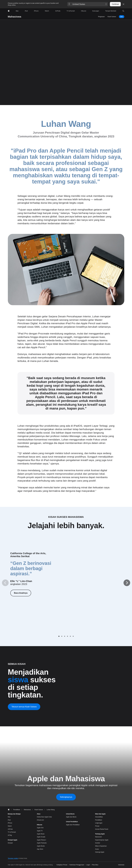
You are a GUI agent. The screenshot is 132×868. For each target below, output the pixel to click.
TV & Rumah (12, 832)
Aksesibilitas (99, 817)
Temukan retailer (13, 858)
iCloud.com (40, 820)
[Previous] (5, 583)
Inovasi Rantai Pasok (102, 829)
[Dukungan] (96, 11)
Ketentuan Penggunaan (77, 865)
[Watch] (47, 11)
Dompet (10, 843)
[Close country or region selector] (123, 4)
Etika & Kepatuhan (101, 846)
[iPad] (26, 11)
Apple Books (41, 846)
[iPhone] (36, 11)
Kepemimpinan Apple (102, 840)
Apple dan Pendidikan (73, 825)
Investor (98, 843)
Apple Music (41, 834)
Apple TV (40, 831)
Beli (122, 17)
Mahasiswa (15, 17)
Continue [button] (115, 4)
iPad (9, 820)
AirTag (10, 835)
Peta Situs (95, 865)
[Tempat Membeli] (111, 11)
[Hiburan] (84, 11)
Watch (10, 826)
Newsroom (98, 837)
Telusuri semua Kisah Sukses (24, 707)
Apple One (40, 828)
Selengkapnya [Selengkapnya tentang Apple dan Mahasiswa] (66, 797)
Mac (9, 817)
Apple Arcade (41, 837)
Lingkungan (99, 823)
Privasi (97, 826)
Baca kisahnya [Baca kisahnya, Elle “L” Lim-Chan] (21, 593)
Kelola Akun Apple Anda (44, 817)
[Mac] (17, 11)
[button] (88, 4)
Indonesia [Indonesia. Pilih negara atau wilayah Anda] (121, 865)
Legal (88, 865)
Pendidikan (99, 820)
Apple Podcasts (42, 843)
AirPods (10, 829)
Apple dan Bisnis (71, 817)
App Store (40, 849)
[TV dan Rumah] (71, 11)
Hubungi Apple (100, 852)
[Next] (127, 583)
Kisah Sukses (112, 17)
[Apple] (9, 11)
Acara (97, 849)
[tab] (59, 636)
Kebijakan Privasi (62, 865)
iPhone (10, 823)
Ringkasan (101, 17)
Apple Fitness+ (42, 840)
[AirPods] (58, 11)
